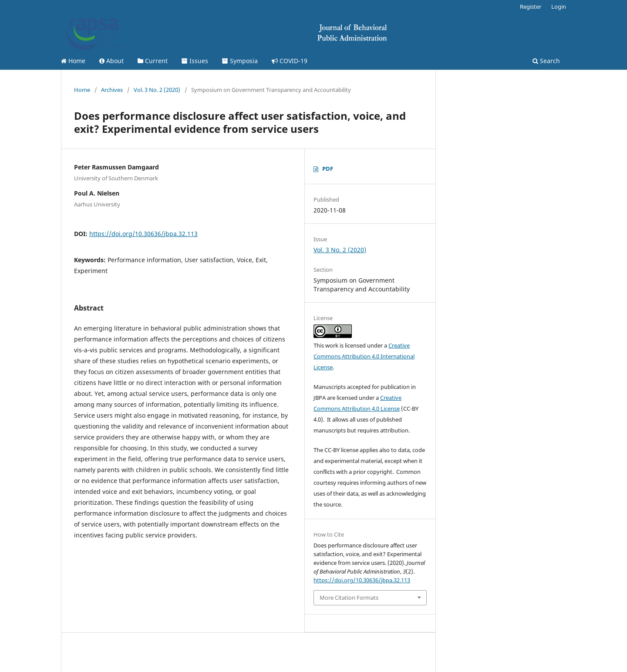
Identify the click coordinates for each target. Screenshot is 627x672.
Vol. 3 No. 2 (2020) (157, 90)
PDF (328, 169)
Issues (195, 61)
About (111, 61)
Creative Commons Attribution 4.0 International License (364, 356)
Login (559, 7)
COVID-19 (290, 61)
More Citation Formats (349, 598)
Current (153, 61)
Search (546, 61)
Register (531, 7)
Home (73, 61)
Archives (112, 90)
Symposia (240, 61)
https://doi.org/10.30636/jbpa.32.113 (143, 234)
